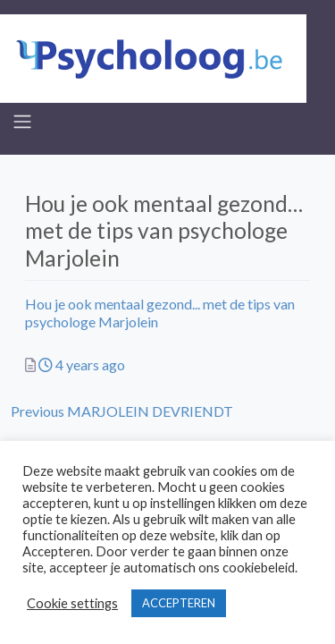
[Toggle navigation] (22, 122)
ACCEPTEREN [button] (179, 603)
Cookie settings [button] (72, 603)
